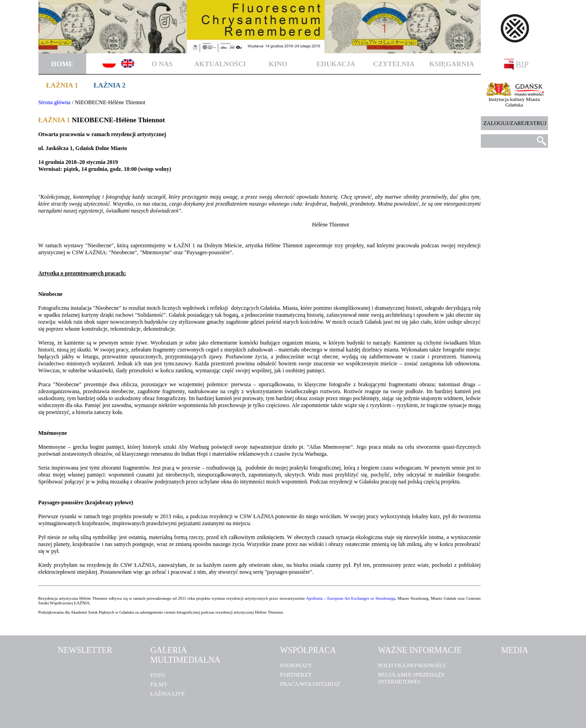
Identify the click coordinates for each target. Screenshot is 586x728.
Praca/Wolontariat (310, 684)
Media (514, 650)
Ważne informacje (420, 650)
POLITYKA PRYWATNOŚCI (412, 665)
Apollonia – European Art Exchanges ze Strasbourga (351, 598)
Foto (157, 675)
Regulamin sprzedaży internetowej (411, 678)
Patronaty (296, 665)
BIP (517, 65)
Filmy (159, 684)
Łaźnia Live (167, 694)
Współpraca (308, 650)
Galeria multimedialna (185, 655)
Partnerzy (296, 675)
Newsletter (85, 650)
